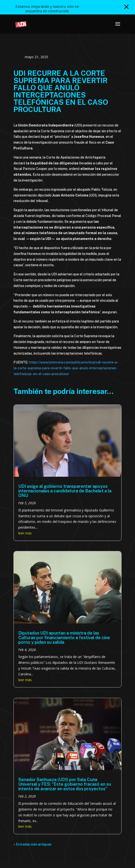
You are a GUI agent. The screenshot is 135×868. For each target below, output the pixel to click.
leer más (25, 533)
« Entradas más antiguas (32, 844)
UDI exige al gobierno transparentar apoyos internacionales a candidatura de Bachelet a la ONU (65, 491)
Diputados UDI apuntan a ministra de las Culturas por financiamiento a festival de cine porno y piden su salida (64, 638)
